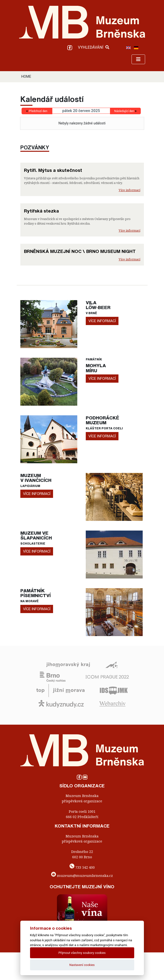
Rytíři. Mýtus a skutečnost (53, 170)
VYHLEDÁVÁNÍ (94, 47)
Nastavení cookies (82, 965)
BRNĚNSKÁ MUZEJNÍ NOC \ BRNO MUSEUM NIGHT (80, 251)
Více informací (129, 190)
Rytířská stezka (41, 211)
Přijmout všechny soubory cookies (82, 953)
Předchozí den (38, 111)
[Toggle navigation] (138, 59)
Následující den (124, 111)
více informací (102, 321)
